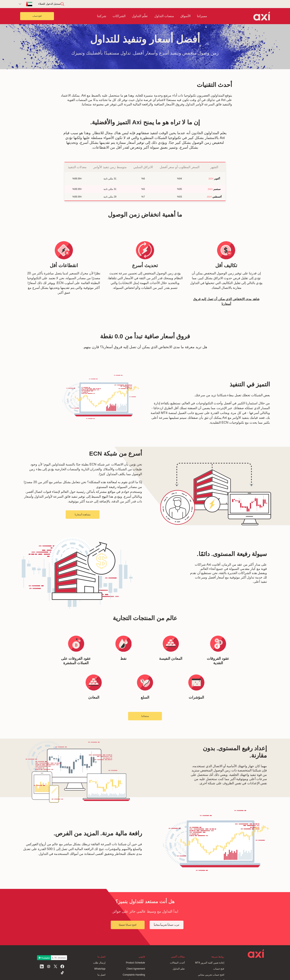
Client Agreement (136, 969)
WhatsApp (100, 969)
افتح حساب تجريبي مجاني (211, 975)
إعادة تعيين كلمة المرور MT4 (210, 963)
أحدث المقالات (177, 963)
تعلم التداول (179, 969)
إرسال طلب (99, 963)
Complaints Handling (134, 975)
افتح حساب (37, 16)
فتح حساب (219, 969)
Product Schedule (135, 963)
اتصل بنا (101, 975)
